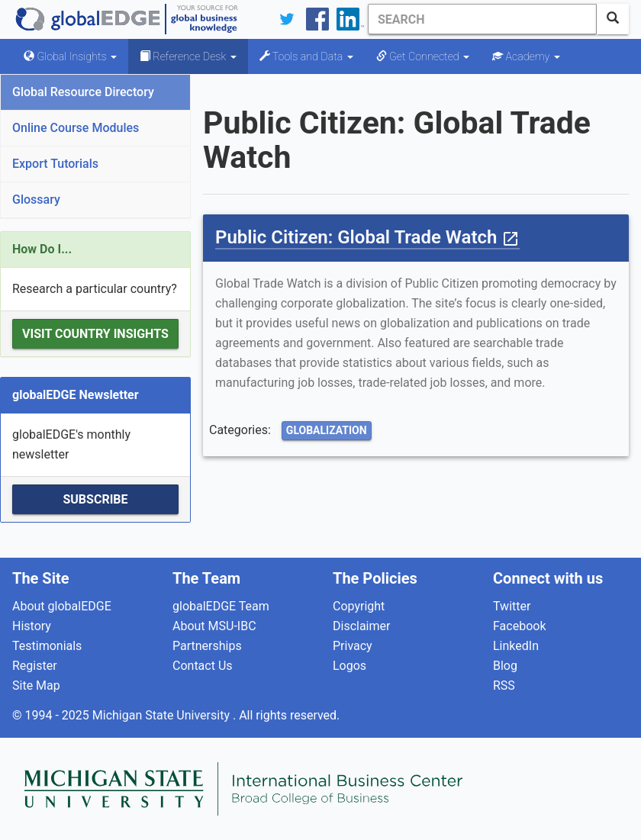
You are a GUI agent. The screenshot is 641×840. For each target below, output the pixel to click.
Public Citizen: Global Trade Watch (367, 237)
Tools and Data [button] (306, 56)
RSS (504, 686)
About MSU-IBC (214, 626)
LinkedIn (516, 646)
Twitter (512, 606)
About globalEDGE (62, 606)
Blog (505, 666)
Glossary (36, 200)
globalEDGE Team (221, 606)
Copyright (359, 606)
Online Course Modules (76, 128)
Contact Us (203, 666)
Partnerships (207, 646)
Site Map (36, 686)
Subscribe (95, 499)
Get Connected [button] (423, 56)
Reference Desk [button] (188, 56)
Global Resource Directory (83, 92)
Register (35, 666)
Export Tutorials (55, 164)
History (32, 626)
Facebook (519, 626)
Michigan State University (163, 715)
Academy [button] (526, 56)
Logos (349, 666)
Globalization (327, 430)
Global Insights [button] (70, 56)
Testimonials (47, 646)
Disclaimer (361, 626)
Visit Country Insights (95, 334)
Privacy (353, 646)
